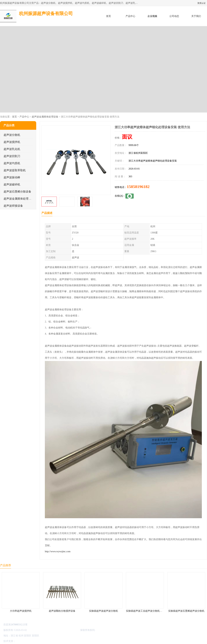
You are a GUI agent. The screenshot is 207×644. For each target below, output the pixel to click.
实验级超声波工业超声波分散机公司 (145, 611)
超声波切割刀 (12, 156)
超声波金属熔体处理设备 (45, 117)
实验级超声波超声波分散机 (103, 611)
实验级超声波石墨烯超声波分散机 (186, 611)
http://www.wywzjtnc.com (58, 551)
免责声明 (34, 641)
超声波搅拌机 (12, 142)
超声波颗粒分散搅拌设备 (62, 611)
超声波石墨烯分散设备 (17, 192)
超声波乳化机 (12, 149)
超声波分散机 (12, 135)
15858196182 (138, 187)
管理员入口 (45, 641)
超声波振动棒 (12, 177)
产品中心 (130, 16)
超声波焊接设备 (13, 206)
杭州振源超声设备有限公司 (65, 630)
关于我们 (196, 16)
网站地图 (57, 641)
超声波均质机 (12, 163)
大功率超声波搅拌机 (21, 611)
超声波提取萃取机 (15, 170)
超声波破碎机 (12, 184)
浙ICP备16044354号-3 (39, 630)
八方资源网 (22, 641)
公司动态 (174, 16)
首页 (109, 16)
